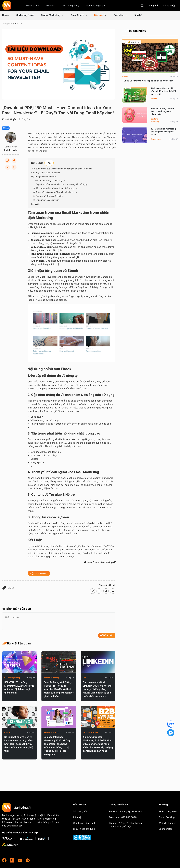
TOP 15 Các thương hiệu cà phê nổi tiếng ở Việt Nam (148, 81)
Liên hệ (138, 15)
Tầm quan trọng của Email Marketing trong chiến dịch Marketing (62, 169)
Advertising (156, 139)
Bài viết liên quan (16, 643)
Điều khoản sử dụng (84, 829)
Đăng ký (153, 5)
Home (5, 15)
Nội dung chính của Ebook (44, 177)
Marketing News (25, 15)
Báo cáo (100, 15)
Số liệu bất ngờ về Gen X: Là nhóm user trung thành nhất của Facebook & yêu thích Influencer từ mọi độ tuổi (19, 744)
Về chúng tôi (80, 811)
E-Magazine (32, 5)
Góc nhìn (120, 15)
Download (39, 573)
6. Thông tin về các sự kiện (46, 200)
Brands (125, 76)
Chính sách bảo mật (84, 823)
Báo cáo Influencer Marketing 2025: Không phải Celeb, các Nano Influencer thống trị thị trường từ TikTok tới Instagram (57, 746)
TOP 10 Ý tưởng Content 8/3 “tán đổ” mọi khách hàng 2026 (163, 111)
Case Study (79, 15)
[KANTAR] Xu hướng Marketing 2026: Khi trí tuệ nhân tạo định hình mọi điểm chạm (19, 687)
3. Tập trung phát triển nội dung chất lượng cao (56, 188)
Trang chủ (7, 24)
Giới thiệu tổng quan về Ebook (46, 173)
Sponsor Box (165, 829)
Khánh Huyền (10, 119)
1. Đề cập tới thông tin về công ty (49, 181)
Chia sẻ (6, 128)
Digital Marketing (52, 15)
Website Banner (167, 823)
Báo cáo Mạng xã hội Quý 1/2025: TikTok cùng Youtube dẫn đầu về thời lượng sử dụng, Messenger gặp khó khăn (59, 689)
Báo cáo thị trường (12, 678)
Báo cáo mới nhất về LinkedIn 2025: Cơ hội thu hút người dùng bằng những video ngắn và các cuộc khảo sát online (97, 689)
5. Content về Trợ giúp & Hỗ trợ (48, 196)
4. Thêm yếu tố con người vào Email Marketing (55, 192)
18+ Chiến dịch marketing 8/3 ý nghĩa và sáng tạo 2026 (163, 132)
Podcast (50, 5)
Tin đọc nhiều (134, 31)
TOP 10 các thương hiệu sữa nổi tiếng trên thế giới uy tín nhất (163, 91)
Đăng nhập (170, 5)
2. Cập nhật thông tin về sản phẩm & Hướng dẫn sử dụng (60, 184)
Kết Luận (35, 204)
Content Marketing (155, 120)
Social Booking (167, 817)
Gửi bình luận (107, 635)
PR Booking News (168, 811)
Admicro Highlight (96, 5)
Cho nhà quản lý (70, 5)
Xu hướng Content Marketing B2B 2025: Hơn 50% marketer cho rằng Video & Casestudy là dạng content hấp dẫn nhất (98, 744)
